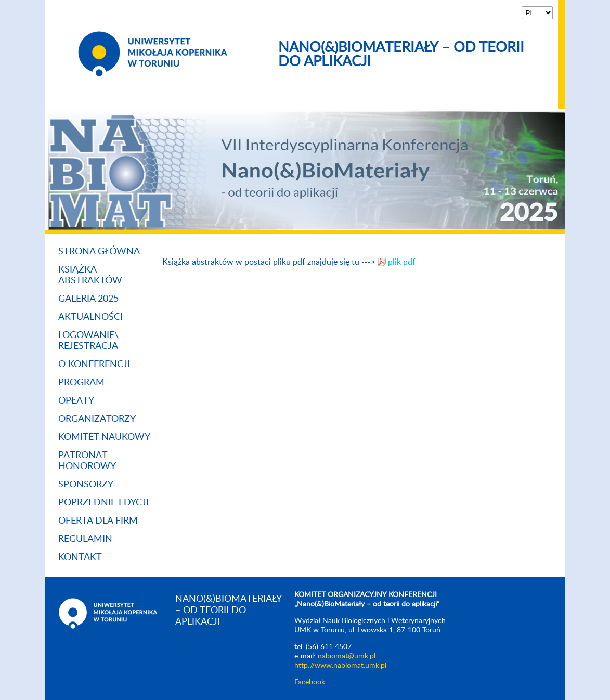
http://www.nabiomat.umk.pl (340, 666)
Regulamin (85, 539)
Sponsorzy (86, 485)
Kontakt (80, 558)
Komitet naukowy (104, 437)
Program (81, 383)
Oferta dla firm (98, 521)
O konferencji (94, 365)
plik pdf (402, 262)
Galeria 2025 (88, 299)
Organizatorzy (97, 419)
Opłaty (76, 401)
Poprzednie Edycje (105, 503)
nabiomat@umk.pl (347, 656)
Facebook (310, 682)
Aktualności (90, 317)
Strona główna (99, 252)
